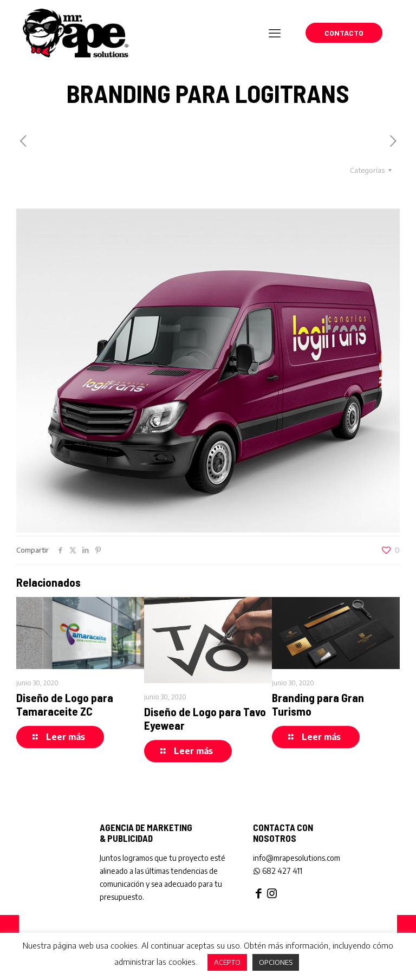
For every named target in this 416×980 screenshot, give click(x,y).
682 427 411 (278, 871)
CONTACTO (344, 33)
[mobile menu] (275, 33)
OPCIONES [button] (276, 962)
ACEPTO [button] (227, 962)
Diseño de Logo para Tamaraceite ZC (65, 704)
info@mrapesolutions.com (297, 858)
